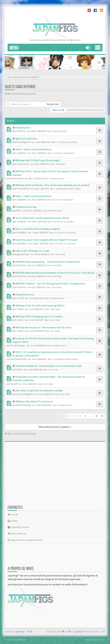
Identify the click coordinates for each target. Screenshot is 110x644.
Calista (20, 309)
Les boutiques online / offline (68, 189)
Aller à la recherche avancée (21, 94)
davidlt (14, 384)
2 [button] (70, 416)
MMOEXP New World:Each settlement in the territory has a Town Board (55, 273)
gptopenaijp (23, 254)
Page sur (58, 110)
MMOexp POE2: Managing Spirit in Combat (39, 317)
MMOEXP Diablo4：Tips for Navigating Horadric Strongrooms (50, 284)
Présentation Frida (26, 207)
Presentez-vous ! (60, 131)
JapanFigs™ (21, 632)
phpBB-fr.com (21, 640)
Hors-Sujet (60, 164)
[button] (102, 416)
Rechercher (53, 104)
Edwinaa (21, 131)
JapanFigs (79, 632)
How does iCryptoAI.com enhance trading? (39, 391)
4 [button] (80, 416)
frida (19, 211)
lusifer (19, 370)
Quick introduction (26, 139)
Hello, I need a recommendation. (34, 149)
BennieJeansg (24, 405)
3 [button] (75, 416)
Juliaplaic (21, 153)
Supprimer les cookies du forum (25, 540)
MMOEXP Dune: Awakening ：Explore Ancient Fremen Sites (48, 262)
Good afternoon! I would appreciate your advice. (42, 218)
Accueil (13, 514)
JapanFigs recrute (18, 527)
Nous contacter (17, 534)
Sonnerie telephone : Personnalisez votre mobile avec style (48, 366)
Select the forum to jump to (55, 427)
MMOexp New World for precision (34, 401)
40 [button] (97, 416)
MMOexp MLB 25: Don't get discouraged (38, 160)
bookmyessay (18, 345)
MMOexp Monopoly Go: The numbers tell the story (43, 327)
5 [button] (85, 416)
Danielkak (22, 232)
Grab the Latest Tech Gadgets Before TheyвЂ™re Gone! (46, 240)
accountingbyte (25, 394)
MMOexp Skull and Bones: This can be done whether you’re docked (52, 185)
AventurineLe (23, 164)
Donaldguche (23, 142)
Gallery (13, 521)
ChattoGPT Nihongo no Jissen (32, 251)
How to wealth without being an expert (38, 229)
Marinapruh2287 (19, 359)
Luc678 (20, 298)
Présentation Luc (25, 295)
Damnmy (21, 265)
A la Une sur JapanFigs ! (67, 142)
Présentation (23, 128)
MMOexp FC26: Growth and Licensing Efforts (40, 306)
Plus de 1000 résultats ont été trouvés (86, 110)
